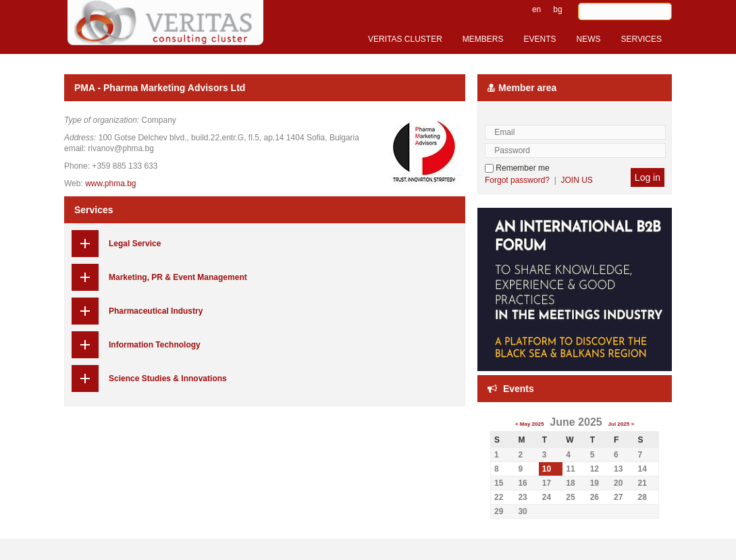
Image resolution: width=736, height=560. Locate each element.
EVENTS (540, 39)
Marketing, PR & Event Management (178, 277)
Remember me (517, 168)
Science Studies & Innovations (168, 379)
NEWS (589, 39)
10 (547, 469)
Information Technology (155, 345)
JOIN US (577, 180)
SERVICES (641, 39)
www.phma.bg (110, 184)
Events (519, 389)
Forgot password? (517, 180)
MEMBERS (483, 39)
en (536, 9)
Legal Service (135, 244)
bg (557, 9)
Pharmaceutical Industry (156, 311)
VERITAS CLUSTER (405, 39)
